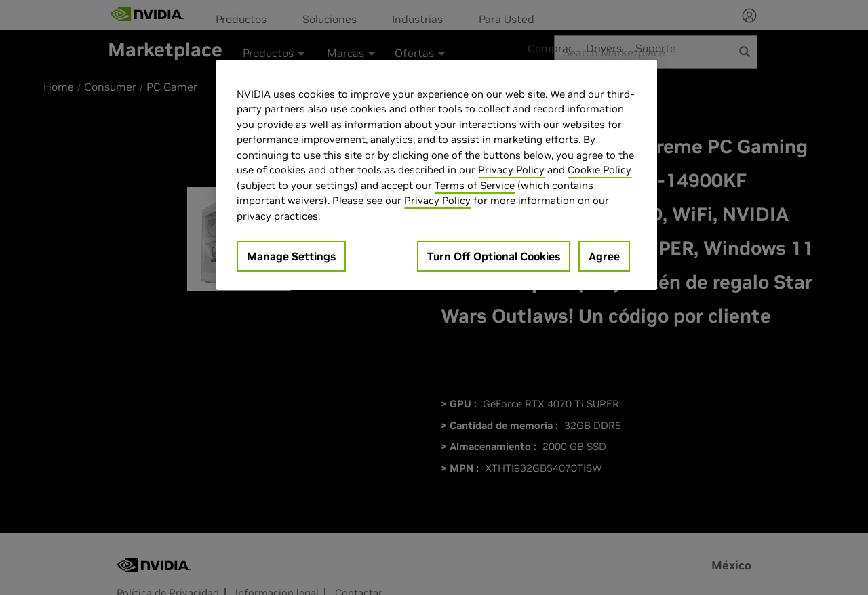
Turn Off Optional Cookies (494, 256)
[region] (437, 175)
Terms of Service (475, 185)
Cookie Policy (599, 170)
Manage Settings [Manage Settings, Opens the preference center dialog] (291, 256)
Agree (604, 256)
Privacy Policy (511, 170)
